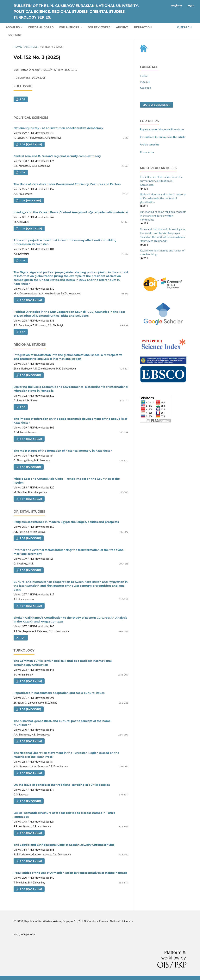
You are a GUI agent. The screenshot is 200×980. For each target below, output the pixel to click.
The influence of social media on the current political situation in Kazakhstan (161, 181)
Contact (15, 35)
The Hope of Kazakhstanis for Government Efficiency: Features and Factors (67, 184)
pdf (22, 99)
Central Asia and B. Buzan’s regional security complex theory (57, 156)
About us (13, 27)
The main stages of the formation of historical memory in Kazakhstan (63, 451)
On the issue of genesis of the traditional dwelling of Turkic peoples (62, 785)
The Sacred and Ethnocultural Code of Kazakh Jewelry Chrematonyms (64, 845)
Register (177, 5)
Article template (150, 144)
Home (18, 47)
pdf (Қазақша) (30, 144)
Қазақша (145, 88)
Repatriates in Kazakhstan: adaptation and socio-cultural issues (59, 693)
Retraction (143, 27)
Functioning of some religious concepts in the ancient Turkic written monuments (163, 216)
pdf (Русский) (30, 200)
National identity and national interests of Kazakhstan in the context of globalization (163, 198)
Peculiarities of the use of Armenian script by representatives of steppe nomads (70, 873)
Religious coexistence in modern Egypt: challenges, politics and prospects (66, 522)
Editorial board (41, 27)
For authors (69, 27)
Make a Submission (156, 105)
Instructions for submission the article (163, 137)
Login (190, 5)
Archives (31, 47)
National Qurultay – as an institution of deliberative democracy (58, 128)
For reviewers (99, 27)
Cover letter (147, 152)
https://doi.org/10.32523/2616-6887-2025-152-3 (49, 70)
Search (184, 27)
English (144, 76)
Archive (122, 27)
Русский (145, 82)
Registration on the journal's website (162, 129)
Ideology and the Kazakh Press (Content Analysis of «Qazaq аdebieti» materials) (71, 212)
